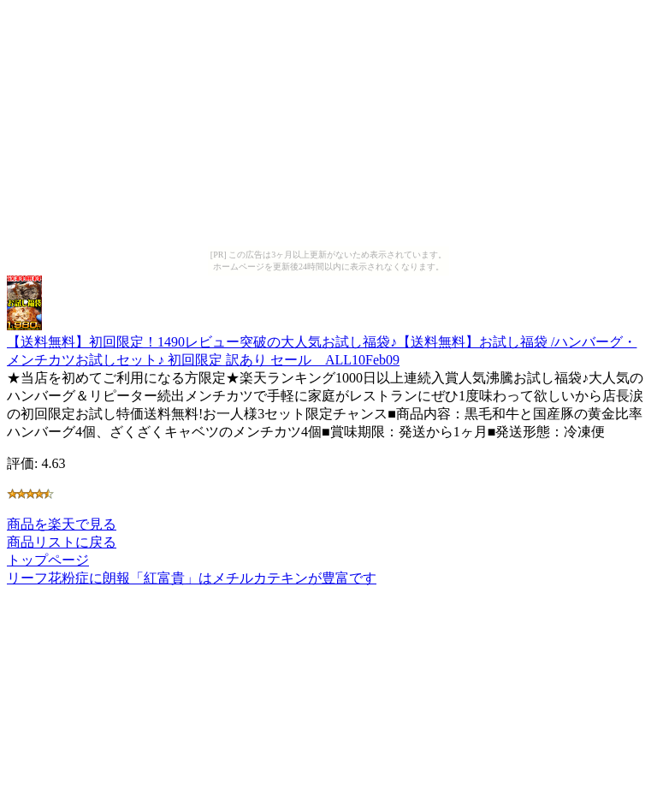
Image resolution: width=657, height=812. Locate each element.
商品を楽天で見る (62, 524)
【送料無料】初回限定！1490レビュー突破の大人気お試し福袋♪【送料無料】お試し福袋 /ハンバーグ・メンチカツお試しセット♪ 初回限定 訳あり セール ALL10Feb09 (322, 343)
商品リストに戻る (62, 542)
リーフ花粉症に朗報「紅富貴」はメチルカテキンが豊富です (192, 578)
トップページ (48, 560)
